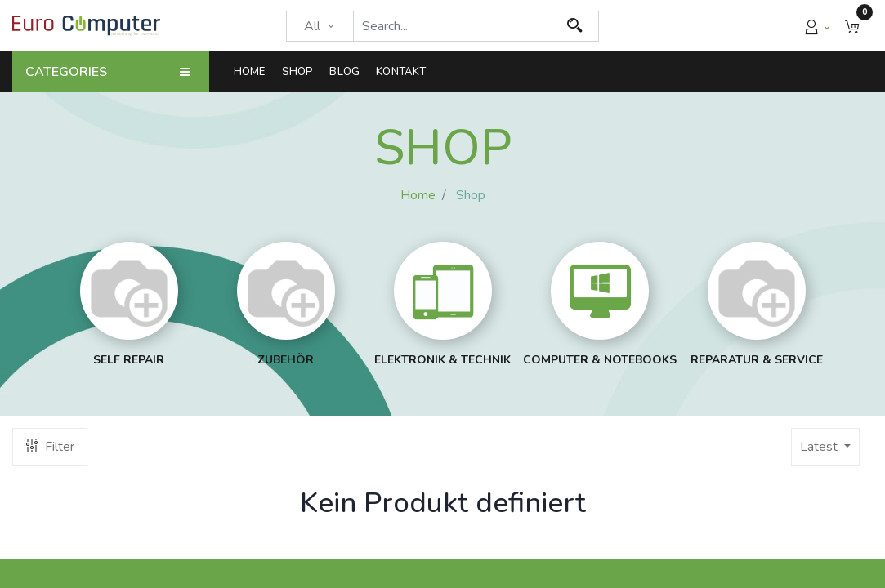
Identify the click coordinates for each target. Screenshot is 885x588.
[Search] (575, 26)
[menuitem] (254, 72)
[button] (852, 26)
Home (418, 195)
